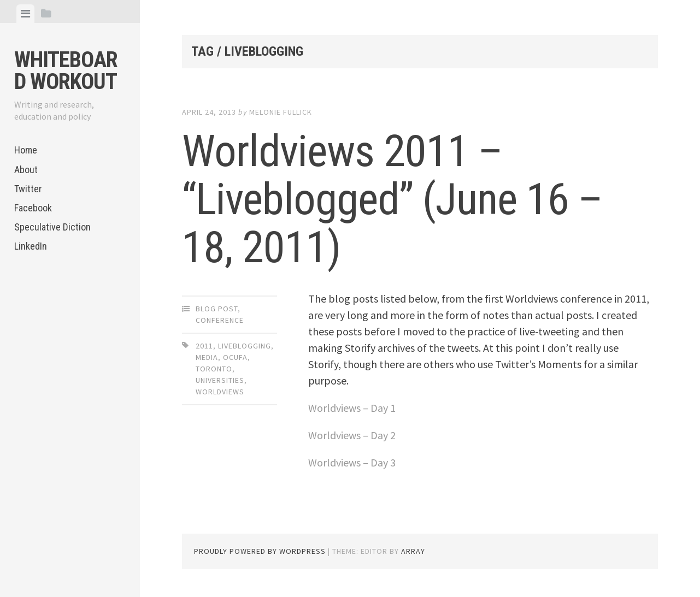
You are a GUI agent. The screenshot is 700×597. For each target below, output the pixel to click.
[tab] (25, 14)
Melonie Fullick (281, 112)
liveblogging (245, 346)
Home (26, 150)
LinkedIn (31, 246)
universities (220, 380)
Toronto (214, 369)
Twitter (28, 189)
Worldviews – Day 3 (352, 462)
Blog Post (217, 309)
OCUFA (235, 357)
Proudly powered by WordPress (260, 551)
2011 (204, 346)
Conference (220, 320)
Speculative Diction (52, 227)
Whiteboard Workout (66, 71)
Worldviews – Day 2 (352, 435)
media (207, 357)
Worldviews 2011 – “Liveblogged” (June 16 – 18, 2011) (392, 199)
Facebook (33, 208)
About (26, 170)
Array (413, 551)
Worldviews (220, 392)
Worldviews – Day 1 (352, 408)
